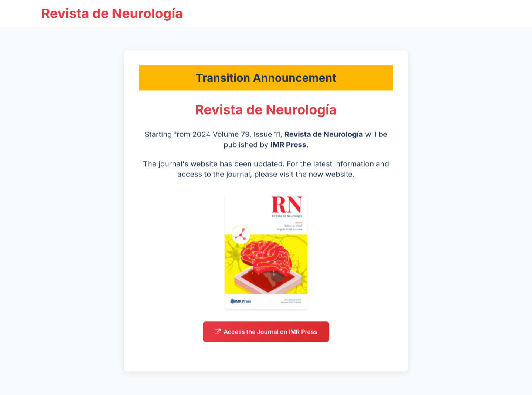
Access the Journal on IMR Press (266, 334)
